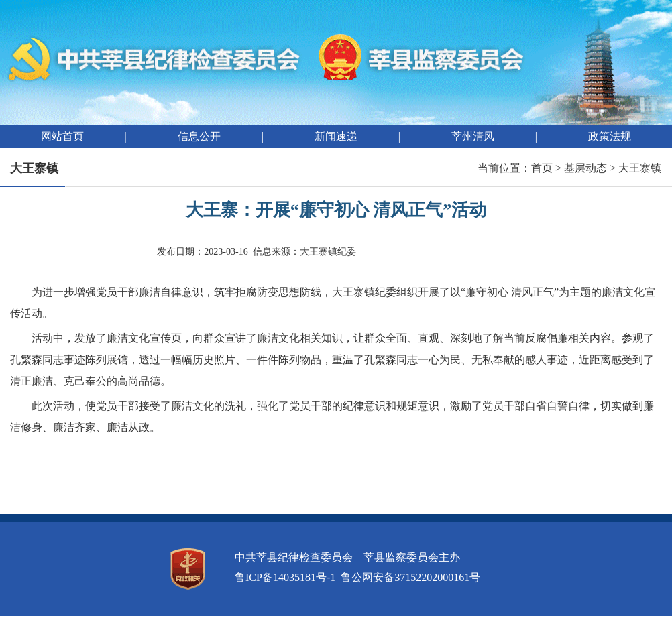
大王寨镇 (640, 168)
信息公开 (199, 136)
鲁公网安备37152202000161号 (410, 577)
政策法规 (610, 136)
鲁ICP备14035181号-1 (285, 577)
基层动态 (585, 168)
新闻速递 (336, 136)
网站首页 (62, 136)
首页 (542, 168)
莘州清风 (473, 136)
